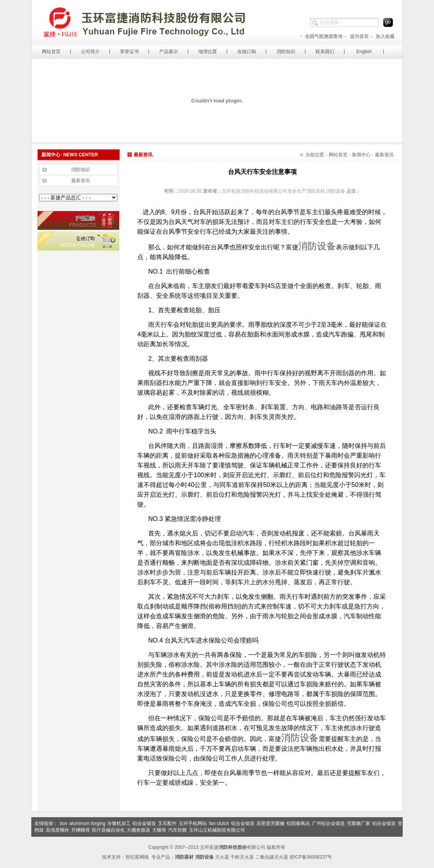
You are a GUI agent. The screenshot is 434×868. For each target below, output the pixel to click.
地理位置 (208, 52)
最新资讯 (81, 181)
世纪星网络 (137, 857)
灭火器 (222, 857)
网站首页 (51, 52)
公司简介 (90, 52)
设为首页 (356, 36)
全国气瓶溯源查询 (321, 36)
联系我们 (325, 52)
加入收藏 (382, 36)
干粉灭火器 (242, 857)
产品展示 (169, 52)
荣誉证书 (129, 52)
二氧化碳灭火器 (272, 857)
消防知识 (286, 52)
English (364, 52)
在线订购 (247, 52)
